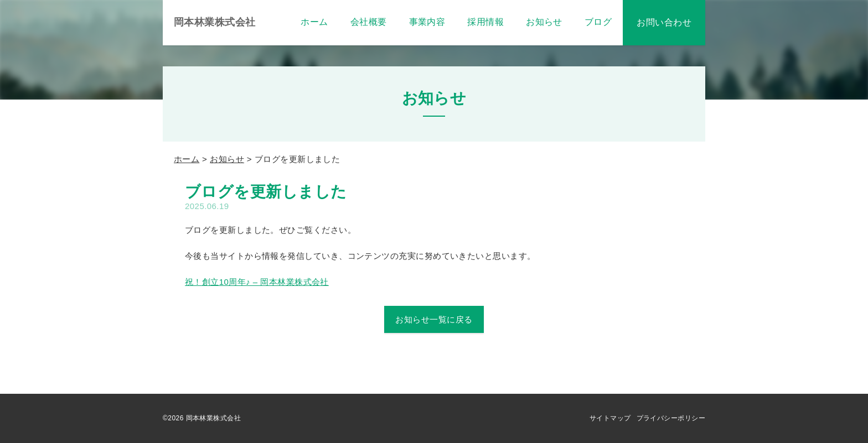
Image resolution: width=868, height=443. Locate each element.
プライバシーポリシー (671, 418)
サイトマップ (610, 418)
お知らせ (227, 159)
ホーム (187, 159)
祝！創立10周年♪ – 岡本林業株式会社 (257, 282)
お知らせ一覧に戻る (434, 319)
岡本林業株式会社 (215, 22)
